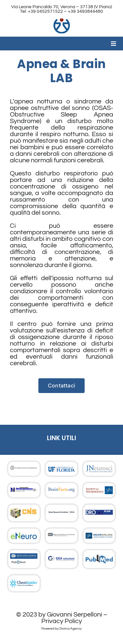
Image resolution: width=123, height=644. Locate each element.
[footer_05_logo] (61, 491)
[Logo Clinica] (62, 22)
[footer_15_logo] (99, 558)
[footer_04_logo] (24, 491)
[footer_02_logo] (24, 469)
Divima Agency (71, 629)
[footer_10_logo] (24, 535)
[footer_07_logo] (24, 511)
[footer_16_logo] (24, 582)
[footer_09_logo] (99, 513)
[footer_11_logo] (61, 536)
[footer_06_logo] (99, 490)
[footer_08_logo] (61, 513)
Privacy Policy (62, 621)
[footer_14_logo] (61, 559)
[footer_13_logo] (24, 557)
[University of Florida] (61, 469)
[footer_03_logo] (99, 468)
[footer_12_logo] (99, 536)
